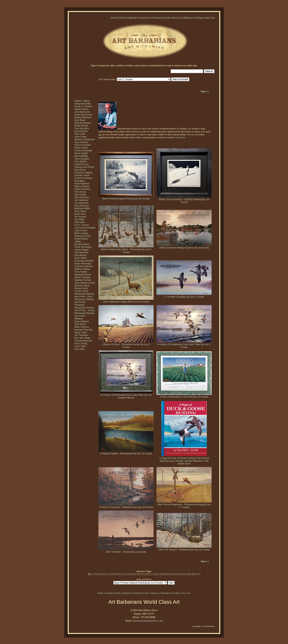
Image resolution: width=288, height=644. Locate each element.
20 (165, 574)
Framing (156, 18)
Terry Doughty (82, 159)
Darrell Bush (81, 131)
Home (114, 18)
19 (161, 574)
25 (188, 574)
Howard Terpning (83, 330)
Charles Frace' (82, 175)
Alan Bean (80, 120)
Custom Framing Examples (83, 179)
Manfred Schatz (83, 280)
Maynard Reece (83, 274)
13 (133, 574)
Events (167, 18)
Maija (78, 241)
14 (138, 574)
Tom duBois (81, 161)
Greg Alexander (83, 104)
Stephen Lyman (83, 236)
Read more (180, 137)
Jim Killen (80, 219)
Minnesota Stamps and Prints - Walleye (84, 316)
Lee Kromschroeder (85, 228)
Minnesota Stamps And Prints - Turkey (85, 309)
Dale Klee (80, 222)
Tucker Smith (81, 291)
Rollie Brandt (81, 126)
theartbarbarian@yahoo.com (148, 621)
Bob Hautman (82, 197)
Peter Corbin (81, 148)
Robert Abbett (82, 101)
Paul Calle (80, 134)
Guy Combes (81, 142)
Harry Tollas (81, 332)
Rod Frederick (82, 184)
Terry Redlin (81, 272)
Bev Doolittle (81, 156)
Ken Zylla (79, 349)
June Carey (80, 137)
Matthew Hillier (82, 208)
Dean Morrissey (83, 263)
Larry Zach (80, 346)
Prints (122, 18)
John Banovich (82, 112)
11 (124, 574)
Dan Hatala (80, 195)
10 (119, 574)
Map (200, 18)
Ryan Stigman (82, 321)
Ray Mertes (80, 255)
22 (174, 574)
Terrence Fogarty (83, 172)
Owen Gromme (82, 189)
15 (142, 574)
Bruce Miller (81, 258)
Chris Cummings (83, 150)
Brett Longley (81, 233)
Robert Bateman (83, 117)
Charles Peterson (84, 266)
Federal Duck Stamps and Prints (84, 166)
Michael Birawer (83, 123)
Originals (132, 18)
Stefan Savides (82, 277)
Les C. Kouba (82, 225)
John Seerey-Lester (85, 283)
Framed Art (144, 18)
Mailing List (190, 18)
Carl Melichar (81, 252)
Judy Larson (81, 230)
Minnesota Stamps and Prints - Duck (84, 295)
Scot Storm (80, 324)
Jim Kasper (80, 217)
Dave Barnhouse (83, 115)
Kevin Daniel (81, 153)
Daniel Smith (81, 288)
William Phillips (82, 269)
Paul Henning (82, 206)
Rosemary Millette (84, 261)
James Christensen (85, 139)
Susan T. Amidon (83, 106)
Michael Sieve (82, 286)
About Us (177, 18)
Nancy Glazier (82, 186)
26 (193, 574)
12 (128, 574)
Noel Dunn (80, 170)
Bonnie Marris (82, 244)
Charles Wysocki (83, 341)
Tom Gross (80, 192)
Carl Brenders (82, 128)
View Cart (209, 18)
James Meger (82, 250)
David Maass (81, 239)
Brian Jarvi (80, 214)
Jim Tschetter (81, 335)
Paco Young (81, 343)
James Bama (81, 109)
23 (179, 574)
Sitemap (109, 593)
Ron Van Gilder (82, 338)
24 (184, 574)
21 (170, 574)
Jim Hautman (81, 200)
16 (147, 574)
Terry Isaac (80, 211)
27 (197, 574)
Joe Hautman (81, 203)
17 (152, 574)
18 (156, 574)
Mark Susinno (82, 327)
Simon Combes (83, 145)
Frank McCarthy (83, 247)
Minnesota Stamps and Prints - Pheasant (84, 302)
